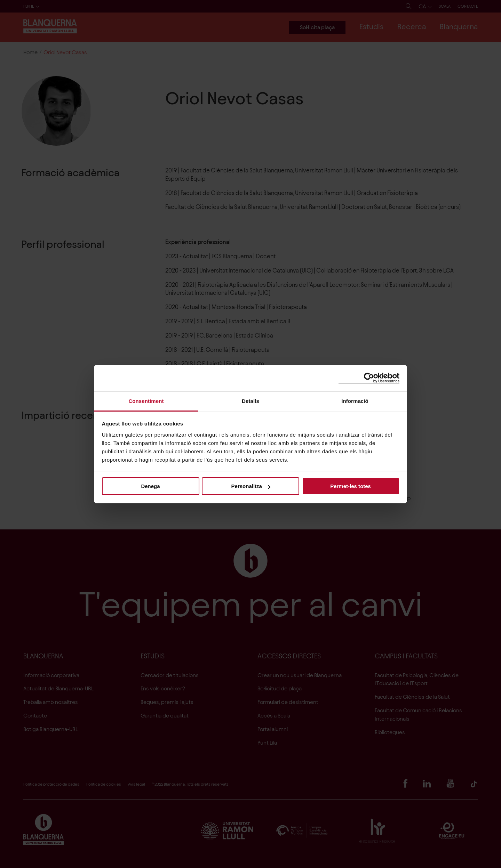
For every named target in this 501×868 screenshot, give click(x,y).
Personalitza (251, 486)
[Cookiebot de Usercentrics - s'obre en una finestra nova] (369, 378)
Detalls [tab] (250, 401)
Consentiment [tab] (146, 401)
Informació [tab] (355, 401)
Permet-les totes (351, 486)
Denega (150, 486)
